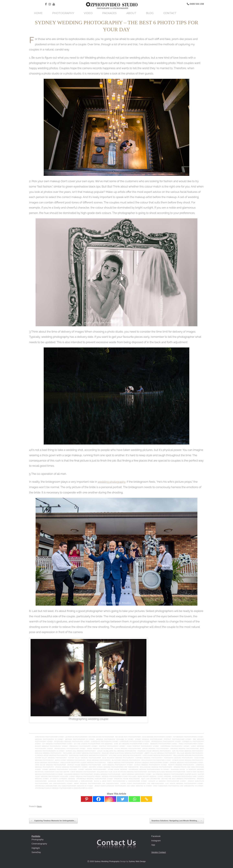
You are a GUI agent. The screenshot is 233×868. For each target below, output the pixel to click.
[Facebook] (99, 799)
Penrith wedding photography (181, 765)
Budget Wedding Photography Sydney (51, 746)
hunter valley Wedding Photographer (85, 758)
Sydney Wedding (164, 776)
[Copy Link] (146, 799)
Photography (63, 13)
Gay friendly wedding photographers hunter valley (175, 774)
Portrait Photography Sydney (112, 746)
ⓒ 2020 (91, 861)
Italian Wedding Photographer (128, 748)
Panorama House (178, 769)
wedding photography (112, 482)
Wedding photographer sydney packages (119, 776)
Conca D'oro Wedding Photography (157, 755)
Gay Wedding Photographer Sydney (57, 744)
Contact (170, 13)
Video (88, 13)
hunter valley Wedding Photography (51, 758)
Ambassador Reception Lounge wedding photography (83, 763)
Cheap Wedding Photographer (83, 772)
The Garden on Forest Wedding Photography (82, 753)
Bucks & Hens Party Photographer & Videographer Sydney (121, 781)
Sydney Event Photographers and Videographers (142, 783)
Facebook (156, 836)
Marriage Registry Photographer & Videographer (70, 781)
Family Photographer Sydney (191, 744)
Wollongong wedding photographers (156, 767)
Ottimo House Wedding (117, 769)
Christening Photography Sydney (175, 746)
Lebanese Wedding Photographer (184, 748)
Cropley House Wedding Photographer (84, 765)
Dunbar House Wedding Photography (188, 760)
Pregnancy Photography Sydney (83, 746)
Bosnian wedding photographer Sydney (152, 763)
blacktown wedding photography (126, 760)
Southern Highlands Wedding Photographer (166, 772)
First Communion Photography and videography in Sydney (178, 786)
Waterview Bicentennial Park (184, 776)
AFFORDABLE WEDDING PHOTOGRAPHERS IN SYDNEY (149, 769)
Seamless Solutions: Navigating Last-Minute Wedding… (177, 821)
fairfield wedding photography (149, 758)
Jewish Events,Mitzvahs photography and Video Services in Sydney (123, 786)
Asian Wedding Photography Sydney (117, 765)
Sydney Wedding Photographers (92, 769)
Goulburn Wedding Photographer (78, 774)
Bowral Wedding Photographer (107, 774)
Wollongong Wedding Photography (188, 755)
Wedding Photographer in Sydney (80, 739)
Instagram (156, 841)
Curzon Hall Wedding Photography (81, 751)
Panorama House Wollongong (127, 779)
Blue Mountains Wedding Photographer (130, 772)
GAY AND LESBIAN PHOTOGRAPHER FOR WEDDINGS (93, 744)
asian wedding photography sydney (157, 737)
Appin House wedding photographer (50, 765)
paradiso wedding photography (48, 753)
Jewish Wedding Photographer (155, 748)
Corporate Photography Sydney (105, 742)
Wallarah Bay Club (105, 772)
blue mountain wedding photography (118, 758)
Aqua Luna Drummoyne (150, 779)
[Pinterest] (87, 799)
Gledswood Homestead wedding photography (88, 755)
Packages (109, 13)
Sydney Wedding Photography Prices (85, 776)
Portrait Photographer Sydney (178, 739)
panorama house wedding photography (154, 751)
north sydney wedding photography (70, 760)
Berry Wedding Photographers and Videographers (96, 783)
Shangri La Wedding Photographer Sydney (167, 781)
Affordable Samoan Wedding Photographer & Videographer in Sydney (64, 788)
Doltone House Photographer (101, 737)
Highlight (36, 848)
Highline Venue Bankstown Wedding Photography (123, 753)
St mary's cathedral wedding (63, 779)
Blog (150, 13)
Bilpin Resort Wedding (147, 776)
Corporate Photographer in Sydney (135, 742)
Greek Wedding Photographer (100, 748)
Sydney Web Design (137, 861)
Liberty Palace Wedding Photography (160, 753)
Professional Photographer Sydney (70, 748)
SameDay (36, 852)
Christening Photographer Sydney (50, 737)
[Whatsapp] (134, 799)
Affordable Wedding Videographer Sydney (95, 779)
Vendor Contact (159, 852)
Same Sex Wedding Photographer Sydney (131, 744)
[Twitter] (122, 799)
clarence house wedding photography (51, 755)
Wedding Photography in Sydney (49, 739)
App (153, 845)
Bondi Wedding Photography (47, 763)
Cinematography (39, 844)
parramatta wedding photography (179, 758)
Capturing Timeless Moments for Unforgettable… (53, 821)
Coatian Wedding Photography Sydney (150, 765)
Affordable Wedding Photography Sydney (72, 742)
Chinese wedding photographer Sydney (187, 763)
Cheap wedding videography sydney (137, 774)
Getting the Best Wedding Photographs (178, 779)
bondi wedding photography (99, 760)
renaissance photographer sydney (156, 760)
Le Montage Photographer (76, 737)
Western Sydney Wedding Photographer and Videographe (114, 767)
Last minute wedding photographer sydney (184, 783)
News (39, 806)
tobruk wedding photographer (120, 763)
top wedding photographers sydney (188, 737)
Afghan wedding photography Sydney (71, 767)
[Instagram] (111, 799)
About (131, 13)
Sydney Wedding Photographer (149, 739)
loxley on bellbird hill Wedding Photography (117, 751)
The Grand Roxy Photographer (128, 737)
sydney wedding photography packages (60, 769)
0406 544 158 (197, 4)
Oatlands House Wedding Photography (125, 755)
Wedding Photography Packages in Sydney (115, 739)
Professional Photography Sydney (166, 742)
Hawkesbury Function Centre (57, 772)
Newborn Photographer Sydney (164, 744)
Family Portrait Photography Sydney (143, 746)
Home (38, 13)
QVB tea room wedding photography (188, 751)
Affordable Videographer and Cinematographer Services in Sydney (64, 786)
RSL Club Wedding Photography (190, 753)
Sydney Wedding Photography (107, 861)
